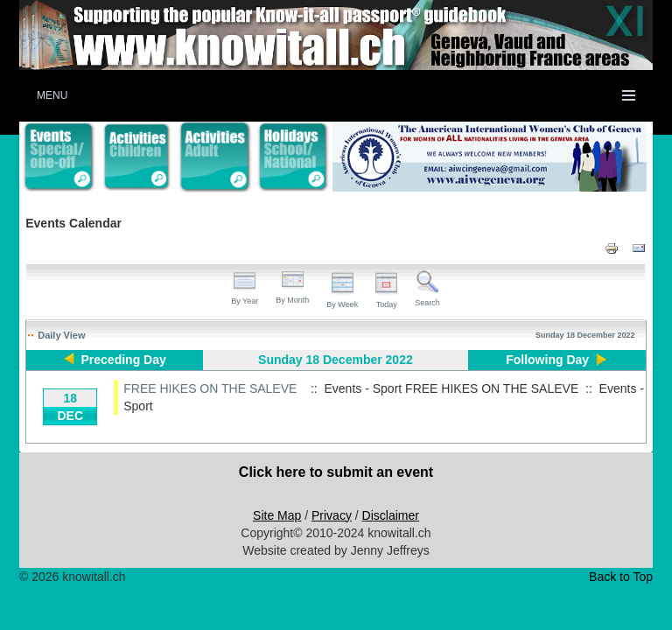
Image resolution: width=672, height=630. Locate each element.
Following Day (547, 360)
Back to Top (621, 577)
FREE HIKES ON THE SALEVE (210, 388)
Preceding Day (124, 360)
